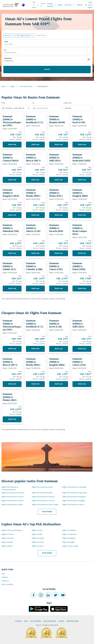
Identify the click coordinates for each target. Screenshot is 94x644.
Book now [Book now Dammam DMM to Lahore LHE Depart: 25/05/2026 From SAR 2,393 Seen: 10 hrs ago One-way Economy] (59, 289)
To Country (18, 621)
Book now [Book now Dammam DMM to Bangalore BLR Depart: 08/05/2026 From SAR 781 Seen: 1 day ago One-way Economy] (12, 215)
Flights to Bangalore (69, 538)
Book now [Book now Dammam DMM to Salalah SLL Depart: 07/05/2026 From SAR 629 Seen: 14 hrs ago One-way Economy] (12, 289)
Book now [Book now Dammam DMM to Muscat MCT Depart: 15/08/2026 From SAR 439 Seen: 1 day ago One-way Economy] (12, 384)
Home (3, 87)
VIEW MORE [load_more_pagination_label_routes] (47, 512)
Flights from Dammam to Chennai (13, 493)
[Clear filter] (28, 108)
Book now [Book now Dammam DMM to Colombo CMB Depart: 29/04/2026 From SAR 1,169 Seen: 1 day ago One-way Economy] (35, 289)
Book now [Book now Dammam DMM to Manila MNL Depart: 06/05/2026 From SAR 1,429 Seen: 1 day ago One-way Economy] (35, 215)
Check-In (43, 5)
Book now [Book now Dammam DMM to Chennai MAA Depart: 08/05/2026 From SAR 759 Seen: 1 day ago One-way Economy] (12, 180)
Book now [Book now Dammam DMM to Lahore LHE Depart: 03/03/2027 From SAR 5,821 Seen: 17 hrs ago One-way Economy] (82, 384)
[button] (24, 36)
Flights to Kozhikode (69, 530)
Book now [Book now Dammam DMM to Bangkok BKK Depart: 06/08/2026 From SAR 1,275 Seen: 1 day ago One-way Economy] (59, 384)
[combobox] (16, 108)
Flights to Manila (7, 542)
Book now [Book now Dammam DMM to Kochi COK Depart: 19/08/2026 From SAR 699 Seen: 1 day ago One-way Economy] (59, 349)
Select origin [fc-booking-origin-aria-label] (9, 44)
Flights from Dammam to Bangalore (74, 497)
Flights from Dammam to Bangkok (74, 501)
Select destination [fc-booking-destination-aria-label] (10, 53)
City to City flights (36, 621)
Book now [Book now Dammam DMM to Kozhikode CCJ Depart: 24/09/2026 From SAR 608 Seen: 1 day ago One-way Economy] (35, 349)
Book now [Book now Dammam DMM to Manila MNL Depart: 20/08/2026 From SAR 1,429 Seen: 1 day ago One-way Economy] (35, 384)
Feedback (5, 577)
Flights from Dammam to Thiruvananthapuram (10, 488)
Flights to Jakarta (38, 546)
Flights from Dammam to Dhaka (12, 505)
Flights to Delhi (37, 534)
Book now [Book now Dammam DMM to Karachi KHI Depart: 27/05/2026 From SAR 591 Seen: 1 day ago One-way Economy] (59, 253)
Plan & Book (36, 5)
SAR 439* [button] (40, 24)
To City (26, 621)
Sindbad (79, 5)
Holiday (60, 5)
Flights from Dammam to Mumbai (43, 497)
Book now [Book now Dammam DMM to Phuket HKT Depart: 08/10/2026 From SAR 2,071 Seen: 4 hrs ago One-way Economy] (12, 419)
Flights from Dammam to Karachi (43, 501)
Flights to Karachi (38, 542)
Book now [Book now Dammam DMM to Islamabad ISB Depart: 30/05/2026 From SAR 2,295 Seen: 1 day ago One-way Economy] (12, 253)
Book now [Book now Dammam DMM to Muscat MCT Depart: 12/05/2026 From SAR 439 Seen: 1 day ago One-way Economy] (35, 180)
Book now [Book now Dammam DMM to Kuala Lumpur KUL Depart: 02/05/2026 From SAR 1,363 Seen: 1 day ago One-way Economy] (82, 253)
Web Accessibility (7, 584)
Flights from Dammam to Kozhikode (74, 487)
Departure (8, 58)
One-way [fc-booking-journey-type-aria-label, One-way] (7, 36)
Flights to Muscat (7, 538)
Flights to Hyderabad (69, 534)
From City (61, 621)
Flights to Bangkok (68, 542)
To (5, 50)
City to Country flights (50, 621)
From (6, 42)
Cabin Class (68, 103)
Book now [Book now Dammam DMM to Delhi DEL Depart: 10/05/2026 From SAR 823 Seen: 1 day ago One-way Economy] (59, 180)
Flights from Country (73, 621)
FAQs (3, 574)
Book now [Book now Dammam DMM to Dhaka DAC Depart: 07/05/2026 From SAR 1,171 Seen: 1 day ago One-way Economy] (59, 215)
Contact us (5, 581)
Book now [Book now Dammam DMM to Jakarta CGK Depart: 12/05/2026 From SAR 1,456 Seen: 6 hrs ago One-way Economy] (35, 253)
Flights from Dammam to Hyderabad (74, 493)
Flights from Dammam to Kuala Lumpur (45, 505)
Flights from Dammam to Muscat (13, 497)
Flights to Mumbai (38, 538)
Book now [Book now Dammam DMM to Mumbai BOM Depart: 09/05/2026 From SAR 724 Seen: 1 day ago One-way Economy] (59, 145)
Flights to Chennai (8, 534)
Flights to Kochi (37, 530)
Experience (70, 5)
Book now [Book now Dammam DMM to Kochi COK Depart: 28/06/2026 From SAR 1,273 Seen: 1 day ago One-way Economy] (82, 145)
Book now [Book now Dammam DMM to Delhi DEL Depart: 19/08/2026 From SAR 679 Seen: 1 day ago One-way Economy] (82, 349)
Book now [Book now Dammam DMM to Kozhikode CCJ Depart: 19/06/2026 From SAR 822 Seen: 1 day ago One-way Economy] (35, 145)
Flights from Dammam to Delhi (42, 493)
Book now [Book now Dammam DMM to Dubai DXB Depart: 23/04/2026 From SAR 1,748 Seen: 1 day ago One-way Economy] (82, 289)
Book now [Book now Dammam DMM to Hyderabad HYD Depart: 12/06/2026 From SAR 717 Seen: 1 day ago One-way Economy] (82, 180)
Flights (13, 87)
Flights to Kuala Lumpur (70, 546)
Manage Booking (52, 5)
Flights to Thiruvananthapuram (12, 530)
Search (47, 69)
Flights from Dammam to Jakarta (73, 505)
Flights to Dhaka (7, 546)
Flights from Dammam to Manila (12, 501)
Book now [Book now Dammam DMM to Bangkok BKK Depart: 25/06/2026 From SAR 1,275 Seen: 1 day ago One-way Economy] (82, 215)
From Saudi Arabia (26, 87)
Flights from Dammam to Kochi (42, 487)
